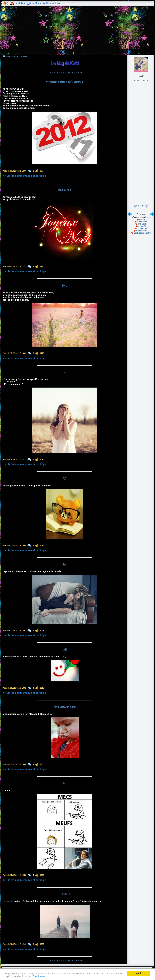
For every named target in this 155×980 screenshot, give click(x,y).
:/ (65, 372)
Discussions (53, 3)
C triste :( (65, 894)
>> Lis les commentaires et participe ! (25, 176)
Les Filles (20, 3)
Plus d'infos (39, 976)
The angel (142, 224)
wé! (65, 649)
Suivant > (71, 72)
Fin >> (79, 72)
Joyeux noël (65, 190)
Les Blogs (36, 3)
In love (142, 219)
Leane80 (142, 226)
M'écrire (141, 206)
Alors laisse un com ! (65, 707)
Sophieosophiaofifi (142, 233)
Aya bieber (142, 222)
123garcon (142, 228)
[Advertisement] (78, 33)
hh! (65, 564)
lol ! (65, 783)
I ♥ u (65, 285)
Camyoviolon (142, 231)
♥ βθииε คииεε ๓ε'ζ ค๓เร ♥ (65, 82)
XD (65, 478)
